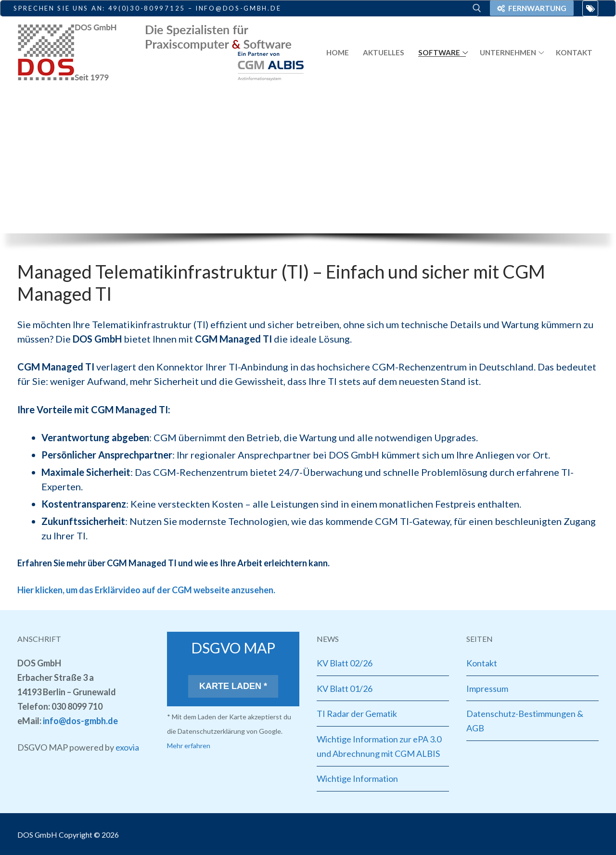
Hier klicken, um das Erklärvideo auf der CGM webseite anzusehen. (146, 590)
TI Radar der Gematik (357, 714)
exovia (127, 747)
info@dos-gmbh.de (80, 721)
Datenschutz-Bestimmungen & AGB (525, 721)
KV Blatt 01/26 (345, 689)
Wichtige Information (357, 778)
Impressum (487, 689)
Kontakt (482, 663)
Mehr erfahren (189, 746)
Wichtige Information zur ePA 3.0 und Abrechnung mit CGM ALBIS (379, 746)
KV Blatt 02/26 (345, 663)
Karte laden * (233, 686)
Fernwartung (532, 8)
